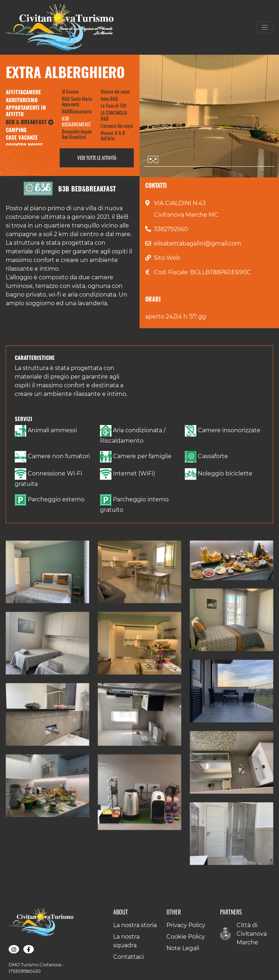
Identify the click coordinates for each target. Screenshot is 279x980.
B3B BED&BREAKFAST (76, 121)
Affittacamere (23, 92)
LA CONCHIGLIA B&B (114, 116)
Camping (16, 130)
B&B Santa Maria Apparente (77, 101)
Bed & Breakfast (30, 122)
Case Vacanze (22, 137)
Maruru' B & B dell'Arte (113, 136)
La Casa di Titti (114, 105)
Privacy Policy (186, 925)
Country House (24, 145)
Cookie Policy (186, 937)
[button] (47, 572)
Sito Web (167, 258)
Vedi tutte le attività (97, 158)
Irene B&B (109, 99)
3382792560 (171, 229)
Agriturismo (22, 100)
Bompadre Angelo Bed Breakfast (77, 134)
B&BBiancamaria (77, 111)
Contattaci (129, 957)
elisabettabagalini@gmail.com (198, 243)
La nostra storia (135, 925)
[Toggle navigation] (265, 27)
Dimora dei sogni (115, 91)
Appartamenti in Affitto (26, 110)
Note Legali (183, 948)
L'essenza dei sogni (117, 126)
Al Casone (70, 91)
